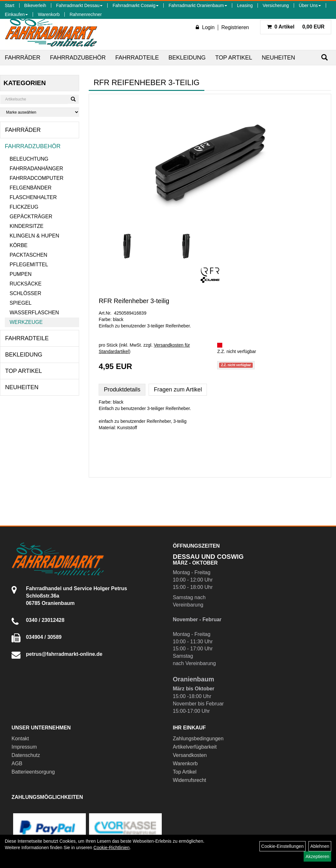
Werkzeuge (26, 322)
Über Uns (310, 5)
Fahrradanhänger (36, 169)
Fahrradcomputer (37, 178)
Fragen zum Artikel (178, 390)
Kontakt (20, 739)
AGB (17, 764)
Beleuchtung (29, 159)
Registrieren (235, 27)
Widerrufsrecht (190, 780)
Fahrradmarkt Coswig (135, 5)
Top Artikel (234, 58)
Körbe (19, 245)
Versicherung (276, 5)
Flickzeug (24, 207)
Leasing (245, 5)
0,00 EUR (296, 27)
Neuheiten (278, 58)
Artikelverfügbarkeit (195, 747)
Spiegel (20, 303)
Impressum (24, 747)
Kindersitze (27, 226)
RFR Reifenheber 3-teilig (134, 301)
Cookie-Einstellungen (283, 846)
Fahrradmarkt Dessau (79, 5)
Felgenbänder (31, 188)
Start (10, 5)
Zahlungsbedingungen (198, 739)
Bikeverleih (35, 5)
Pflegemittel (29, 265)
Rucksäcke (26, 284)
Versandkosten (190, 755)
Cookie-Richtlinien (112, 848)
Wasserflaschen (34, 313)
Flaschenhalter (33, 197)
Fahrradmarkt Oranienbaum (198, 5)
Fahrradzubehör (78, 58)
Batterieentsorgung (33, 772)
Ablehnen (320, 846)
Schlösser (25, 293)
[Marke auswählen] (40, 112)
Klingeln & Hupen (34, 236)
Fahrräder (23, 58)
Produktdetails (122, 390)
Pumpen (20, 274)
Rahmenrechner (86, 14)
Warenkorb (49, 14)
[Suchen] (324, 57)
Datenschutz (26, 755)
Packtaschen (29, 255)
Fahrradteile (137, 58)
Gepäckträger (31, 217)
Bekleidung (187, 58)
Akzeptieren (317, 856)
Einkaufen (16, 14)
